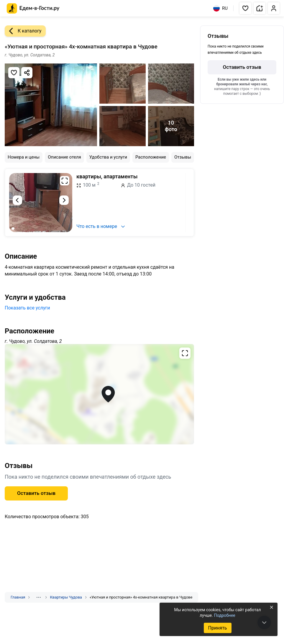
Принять (217, 628)
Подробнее (224, 615)
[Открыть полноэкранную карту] (99, 394)
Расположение (151, 157)
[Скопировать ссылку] (27, 73)
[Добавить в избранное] (14, 73)
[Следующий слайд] (64, 200)
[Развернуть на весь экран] (65, 181)
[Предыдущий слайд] (17, 200)
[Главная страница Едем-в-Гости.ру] (33, 8)
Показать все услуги (27, 308)
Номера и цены (24, 157)
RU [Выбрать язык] (220, 8)
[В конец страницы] (264, 622)
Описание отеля (64, 157)
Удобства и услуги (108, 157)
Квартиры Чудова (66, 597)
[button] (245, 8)
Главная (18, 597)
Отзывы (183, 157)
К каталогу (23, 31)
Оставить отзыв (36, 493)
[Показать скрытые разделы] (39, 597)
